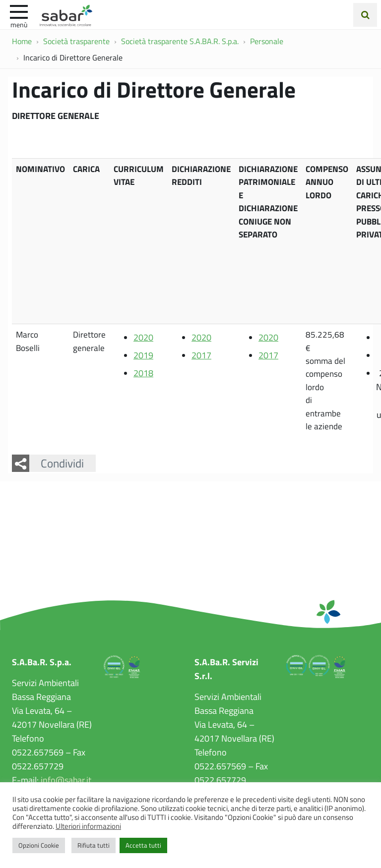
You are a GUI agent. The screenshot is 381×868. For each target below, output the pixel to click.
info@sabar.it (66, 780)
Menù (19, 24)
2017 (201, 355)
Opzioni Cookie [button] (39, 845)
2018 (143, 373)
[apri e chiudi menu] (19, 11)
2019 (143, 355)
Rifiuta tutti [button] (94, 845)
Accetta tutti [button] (143, 845)
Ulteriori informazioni (88, 826)
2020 (143, 337)
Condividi (62, 463)
